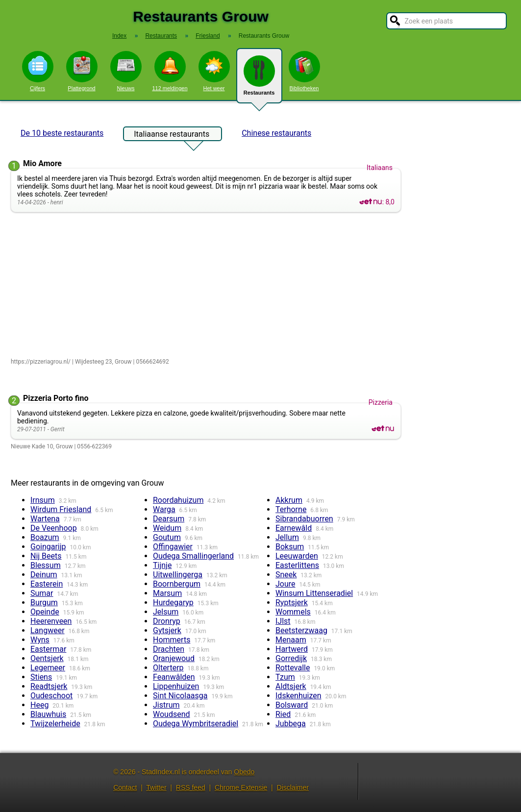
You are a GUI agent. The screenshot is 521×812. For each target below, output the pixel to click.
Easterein (47, 584)
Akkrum (289, 500)
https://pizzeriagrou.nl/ (41, 362)
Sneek (286, 575)
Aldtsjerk (291, 686)
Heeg (39, 705)
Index (119, 36)
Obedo (244, 772)
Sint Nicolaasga (180, 696)
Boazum (45, 537)
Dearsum (169, 519)
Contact (125, 787)
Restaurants (259, 79)
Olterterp (168, 668)
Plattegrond (82, 71)
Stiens (41, 677)
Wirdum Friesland (61, 509)
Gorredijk (291, 658)
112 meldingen (170, 71)
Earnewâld (294, 528)
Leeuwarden (297, 556)
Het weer (214, 71)
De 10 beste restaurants (62, 133)
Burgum (44, 603)
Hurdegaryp (173, 603)
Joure (285, 584)
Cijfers (38, 71)
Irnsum (43, 500)
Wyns (40, 640)
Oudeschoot (51, 696)
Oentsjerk (47, 658)
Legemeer (48, 668)
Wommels (293, 612)
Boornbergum (177, 584)
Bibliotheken (304, 71)
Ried (283, 714)
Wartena (45, 519)
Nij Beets (46, 556)
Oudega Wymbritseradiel (196, 724)
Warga (164, 509)
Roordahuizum (178, 500)
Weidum (167, 528)
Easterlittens (297, 565)
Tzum (285, 677)
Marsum (167, 593)
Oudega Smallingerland (193, 556)
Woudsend (172, 714)
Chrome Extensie (241, 787)
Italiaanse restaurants (172, 135)
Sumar (42, 593)
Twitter (156, 787)
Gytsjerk (167, 630)
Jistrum (166, 705)
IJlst (283, 621)
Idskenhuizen (298, 696)
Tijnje (162, 565)
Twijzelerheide (55, 724)
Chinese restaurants (276, 133)
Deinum (44, 575)
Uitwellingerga (178, 575)
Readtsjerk (49, 686)
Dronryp (167, 621)
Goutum (167, 537)
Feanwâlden (174, 677)
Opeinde (45, 612)
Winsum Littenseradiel (314, 593)
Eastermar (48, 649)
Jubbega (291, 724)
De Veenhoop (54, 528)
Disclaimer (293, 787)
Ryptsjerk (292, 603)
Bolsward (292, 705)
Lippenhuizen (176, 686)
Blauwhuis (48, 714)
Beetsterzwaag (301, 630)
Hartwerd (292, 649)
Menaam (291, 640)
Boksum (290, 547)
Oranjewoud (174, 658)
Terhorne (291, 509)
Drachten (169, 649)
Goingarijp (48, 547)
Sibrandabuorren (304, 519)
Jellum (287, 537)
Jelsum (166, 612)
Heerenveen (51, 621)
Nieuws (126, 71)
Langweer (48, 630)
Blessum (46, 565)
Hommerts (172, 640)
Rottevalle (293, 668)
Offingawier (173, 547)
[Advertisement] (208, 286)
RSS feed (191, 787)
